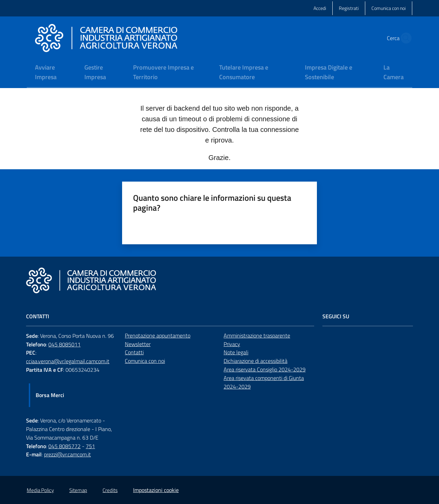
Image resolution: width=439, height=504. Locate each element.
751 (90, 446)
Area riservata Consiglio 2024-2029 (265, 369)
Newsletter (138, 344)
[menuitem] (51, 73)
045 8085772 (64, 446)
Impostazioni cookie (156, 490)
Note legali (236, 352)
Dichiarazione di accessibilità (256, 361)
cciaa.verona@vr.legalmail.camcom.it (68, 361)
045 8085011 (64, 344)
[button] (404, 38)
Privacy (232, 344)
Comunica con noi (145, 361)
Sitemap (78, 490)
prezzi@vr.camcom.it (67, 454)
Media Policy (40, 490)
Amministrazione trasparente (257, 335)
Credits (110, 490)
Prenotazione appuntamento (158, 335)
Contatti (134, 352)
